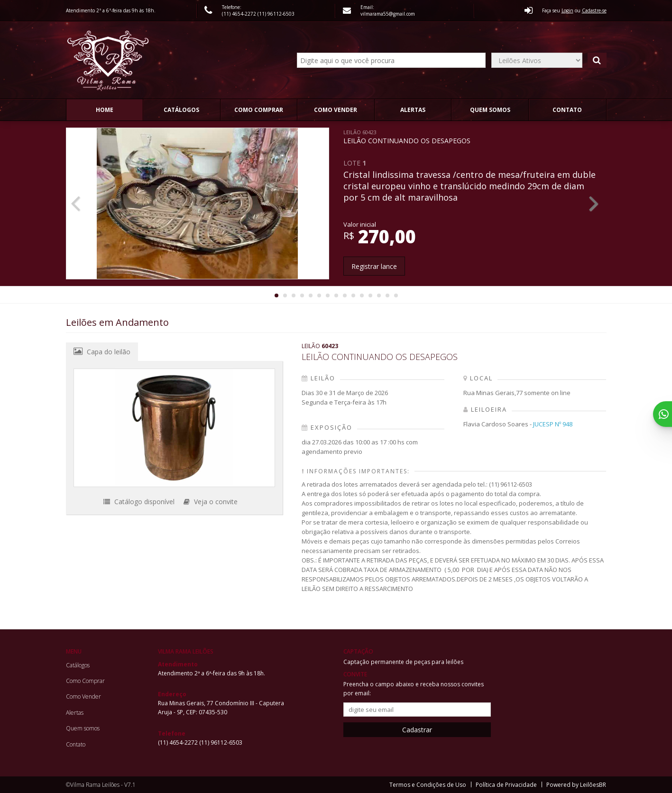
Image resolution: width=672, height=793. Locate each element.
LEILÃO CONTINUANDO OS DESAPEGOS (407, 137)
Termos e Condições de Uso (428, 785)
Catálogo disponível (139, 502)
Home (105, 110)
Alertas (413, 110)
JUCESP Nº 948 (553, 424)
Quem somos (490, 110)
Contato (567, 110)
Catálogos (181, 110)
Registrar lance (374, 266)
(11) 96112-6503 (276, 14)
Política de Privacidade (506, 785)
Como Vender (336, 110)
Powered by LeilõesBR (576, 785)
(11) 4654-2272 (240, 14)
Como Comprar (259, 110)
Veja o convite (211, 502)
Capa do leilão (102, 351)
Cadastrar (417, 730)
